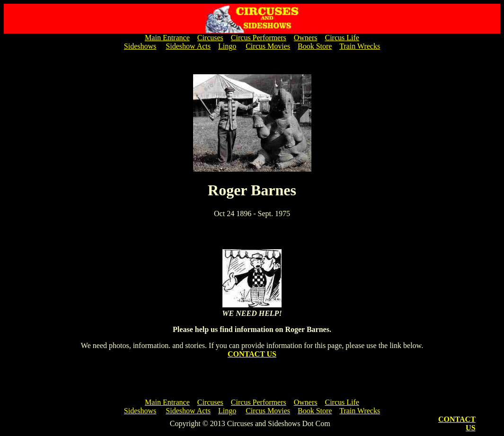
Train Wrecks (360, 46)
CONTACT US (252, 354)
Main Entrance (167, 38)
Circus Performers (259, 38)
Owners (306, 38)
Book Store (315, 46)
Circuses (210, 38)
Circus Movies (268, 46)
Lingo (227, 46)
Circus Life (342, 38)
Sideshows (140, 46)
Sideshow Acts (188, 46)
